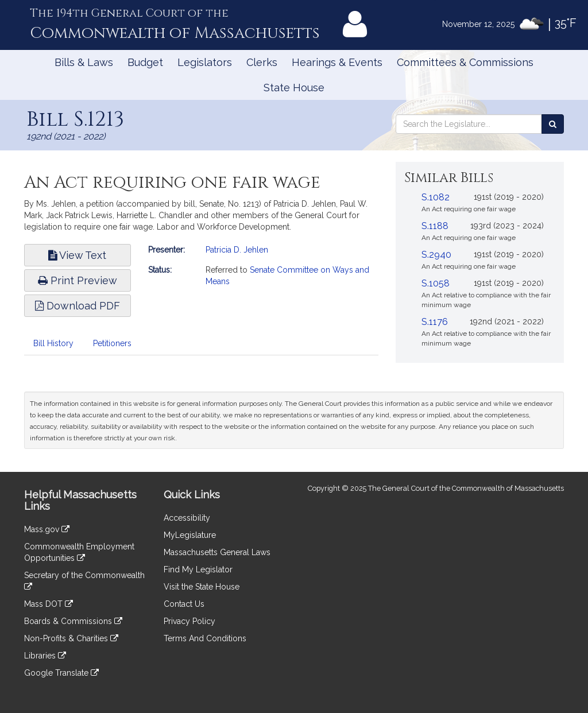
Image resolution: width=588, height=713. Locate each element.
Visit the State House (202, 587)
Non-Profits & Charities (71, 638)
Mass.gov (47, 529)
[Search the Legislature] (553, 124)
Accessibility (187, 518)
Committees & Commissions (465, 62)
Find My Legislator (198, 569)
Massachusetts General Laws (217, 552)
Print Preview (78, 280)
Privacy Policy (189, 621)
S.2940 (436, 255)
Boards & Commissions (73, 621)
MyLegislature (190, 535)
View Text (77, 255)
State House (294, 88)
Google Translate (61, 673)
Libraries (45, 656)
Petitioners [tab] (112, 343)
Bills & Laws (84, 62)
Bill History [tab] (53, 343)
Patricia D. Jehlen (237, 250)
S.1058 (436, 283)
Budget (145, 62)
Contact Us (184, 604)
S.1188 (435, 226)
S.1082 (436, 197)
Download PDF (78, 306)
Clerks (262, 62)
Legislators (205, 62)
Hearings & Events (337, 62)
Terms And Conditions (205, 638)
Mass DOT (49, 604)
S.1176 (435, 322)
